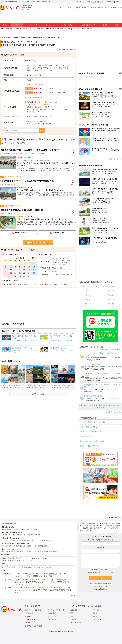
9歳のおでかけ (111, 304)
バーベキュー (17, 529)
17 (29, 270)
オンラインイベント (35, 25)
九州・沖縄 (85, 29)
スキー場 (13, 551)
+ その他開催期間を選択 (34, 97)
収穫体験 (31, 535)
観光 (37, 529)
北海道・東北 (5, 29)
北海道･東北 (93, 405)
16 (24, 270)
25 (34, 273)
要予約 (29, 75)
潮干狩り (32, 551)
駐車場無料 (26, 540)
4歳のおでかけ (90, 295)
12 (6, 270)
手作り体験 (12, 535)
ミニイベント (65, 109)
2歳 (40, 65)
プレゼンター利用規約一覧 (56, 610)
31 (29, 276)
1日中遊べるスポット (115, 7)
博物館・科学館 (31, 546)
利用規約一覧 (29, 613)
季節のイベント (50, 107)
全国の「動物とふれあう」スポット (92, 427)
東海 (38, 29)
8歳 (28, 68)
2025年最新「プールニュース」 (42, 558)
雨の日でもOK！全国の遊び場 (90, 432)
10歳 (40, 68)
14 (15, 270)
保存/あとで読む (93, 2)
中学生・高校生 (40, 70)
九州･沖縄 (101, 408)
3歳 (45, 65)
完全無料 (30, 80)
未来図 (95, 613)
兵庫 (69, 29)
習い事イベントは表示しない (37, 121)
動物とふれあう (103, 7)
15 (20, 270)
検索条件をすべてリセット (67, 50)
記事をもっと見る (38, 394)
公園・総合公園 (45, 540)
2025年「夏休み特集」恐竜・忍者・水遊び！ (16, 558)
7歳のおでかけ (111, 299)
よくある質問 (52, 613)
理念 (72, 613)
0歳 (28, 65)
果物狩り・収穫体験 (51, 551)
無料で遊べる (17, 540)
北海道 (12, 29)
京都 (65, 29)
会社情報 (96, 616)
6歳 (63, 65)
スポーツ (40, 102)
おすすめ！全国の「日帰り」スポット (93, 422)
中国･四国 (117, 405)
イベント (17, 25)
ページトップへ (115, 518)
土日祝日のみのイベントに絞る (38, 243)
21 (15, 273)
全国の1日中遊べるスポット (90, 436)
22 (20, 273)
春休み (84, 7)
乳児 (60, 68)
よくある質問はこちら (101, 586)
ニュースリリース (31, 620)
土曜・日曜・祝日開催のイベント (62, 275)
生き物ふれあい (52, 102)
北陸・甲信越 (50, 29)
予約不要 (38, 75)
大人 (51, 70)
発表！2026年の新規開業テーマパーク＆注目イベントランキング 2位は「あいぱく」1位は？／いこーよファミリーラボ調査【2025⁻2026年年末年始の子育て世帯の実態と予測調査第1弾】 (43, 590)
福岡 (91, 29)
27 (11, 276)
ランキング (53, 25)
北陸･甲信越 (103, 405)
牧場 (28, 529)
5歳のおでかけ (111, 295)
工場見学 (4, 535)
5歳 (57, 65)
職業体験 (37, 535)
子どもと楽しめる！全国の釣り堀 (92, 441)
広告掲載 (28, 616)
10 (29, 267)
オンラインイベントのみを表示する (40, 116)
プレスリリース (98, 620)
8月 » (34, 258)
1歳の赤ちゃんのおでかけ (111, 286)
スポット (6, 25)
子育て (105, 25)
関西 (58, 29)
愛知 (42, 29)
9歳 (34, 68)
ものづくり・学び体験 (35, 109)
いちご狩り (40, 551)
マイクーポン (80, 2)
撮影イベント (51, 104)
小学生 (29, 70)
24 (29, 273)
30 (24, 276)
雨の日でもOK (92, 7)
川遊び (53, 540)
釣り (24, 529)
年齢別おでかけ (69, 25)
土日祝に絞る (61, 93)
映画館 (23, 546)
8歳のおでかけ (90, 304)
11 (34, 267)
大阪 (62, 29)
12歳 (53, 68)
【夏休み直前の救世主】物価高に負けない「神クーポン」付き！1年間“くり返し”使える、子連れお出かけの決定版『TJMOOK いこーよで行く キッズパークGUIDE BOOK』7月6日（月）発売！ (43, 582)
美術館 (40, 546)
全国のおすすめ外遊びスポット (91, 446)
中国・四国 (76, 29)
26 (6, 276)
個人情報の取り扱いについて (101, 570)
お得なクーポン (7, 540)
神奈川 (25, 29)
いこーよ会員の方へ (101, 589)
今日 (28, 85)
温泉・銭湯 (5, 551)
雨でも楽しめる (7, 546)
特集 (116, 25)
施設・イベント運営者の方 (33, 610)
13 (11, 270)
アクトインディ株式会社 (94, 606)
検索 (42, 130)
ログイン (118, 2)
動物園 (9, 529)
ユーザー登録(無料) (107, 2)
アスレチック (35, 540)
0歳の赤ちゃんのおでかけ (90, 286)
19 (6, 273)
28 (15, 276)
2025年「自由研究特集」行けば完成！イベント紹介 (18, 560)
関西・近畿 (17, 284)
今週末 (41, 85)
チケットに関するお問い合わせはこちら (101, 584)
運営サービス (75, 616)
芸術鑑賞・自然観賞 (34, 107)
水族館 (45, 546)
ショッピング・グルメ (35, 104)
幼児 (67, 68)
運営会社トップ (75, 610)
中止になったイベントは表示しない (40, 124)
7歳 (69, 65)
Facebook (28, 623)
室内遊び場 (16, 546)
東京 (21, 29)
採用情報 (73, 620)
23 (24, 273)
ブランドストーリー (99, 610)
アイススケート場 (22, 551)
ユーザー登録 (6, 567)
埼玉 (33, 29)
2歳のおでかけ (90, 291)
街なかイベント (52, 109)
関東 (18, 29)
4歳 (51, 65)
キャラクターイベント (35, 112)
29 (20, 276)
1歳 (34, 65)
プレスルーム (52, 616)
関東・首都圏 (7, 284)
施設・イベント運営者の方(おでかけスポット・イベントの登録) (32, 567)
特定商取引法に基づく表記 (33, 626)
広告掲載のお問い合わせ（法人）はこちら (101, 572)
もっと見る (70, 596)
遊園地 (4, 529)
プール (33, 529)
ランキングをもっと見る (113, 412)
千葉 (30, 29)
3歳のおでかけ (111, 291)
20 (11, 273)
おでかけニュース (89, 25)
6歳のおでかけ (90, 299)
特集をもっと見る (116, 159)
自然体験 (30, 102)
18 (34, 270)
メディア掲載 (52, 620)
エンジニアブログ (76, 623)
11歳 (47, 68)
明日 (34, 85)
